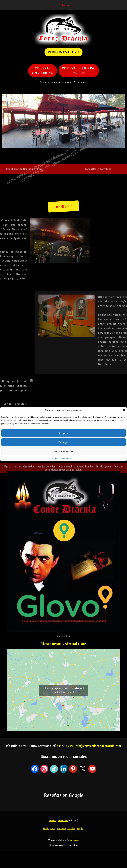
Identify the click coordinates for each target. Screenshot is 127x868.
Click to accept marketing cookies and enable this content (63, 690)
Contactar (61, 828)
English (80, 828)
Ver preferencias (63, 451)
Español (71, 828)
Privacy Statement (67, 458)
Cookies (55, 458)
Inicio (46, 828)
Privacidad (63, 820)
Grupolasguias (73, 840)
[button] (124, 410)
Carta (53, 828)
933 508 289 (65, 746)
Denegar (63, 442)
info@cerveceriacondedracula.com (98, 746)
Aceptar (63, 433)
